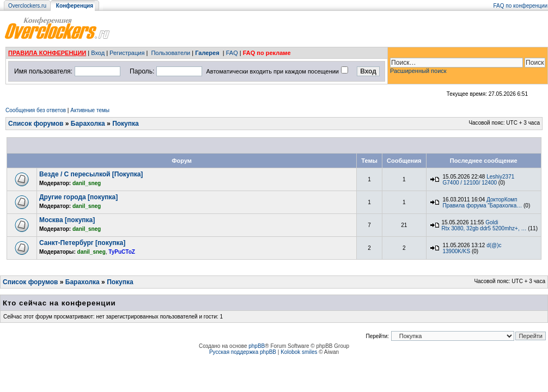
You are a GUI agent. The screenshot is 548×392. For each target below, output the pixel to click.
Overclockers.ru (27, 6)
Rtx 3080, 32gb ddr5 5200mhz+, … (484, 228)
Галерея (207, 53)
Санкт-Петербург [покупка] (82, 243)
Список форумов (36, 124)
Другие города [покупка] (78, 197)
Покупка (126, 124)
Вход (98, 53)
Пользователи (171, 53)
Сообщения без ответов (36, 110)
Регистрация (127, 53)
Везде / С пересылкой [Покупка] (91, 174)
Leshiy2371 (500, 177)
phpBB (257, 346)
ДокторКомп (502, 200)
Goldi (492, 222)
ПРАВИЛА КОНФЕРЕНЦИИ (47, 53)
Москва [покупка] (67, 220)
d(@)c (494, 245)
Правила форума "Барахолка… (483, 206)
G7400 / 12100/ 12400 (470, 183)
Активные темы (90, 110)
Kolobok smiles (299, 352)
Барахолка (88, 124)
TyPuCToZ (122, 252)
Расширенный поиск (418, 71)
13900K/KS (457, 251)
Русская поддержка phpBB (243, 352)
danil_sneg (87, 183)
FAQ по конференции (520, 6)
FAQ (232, 53)
